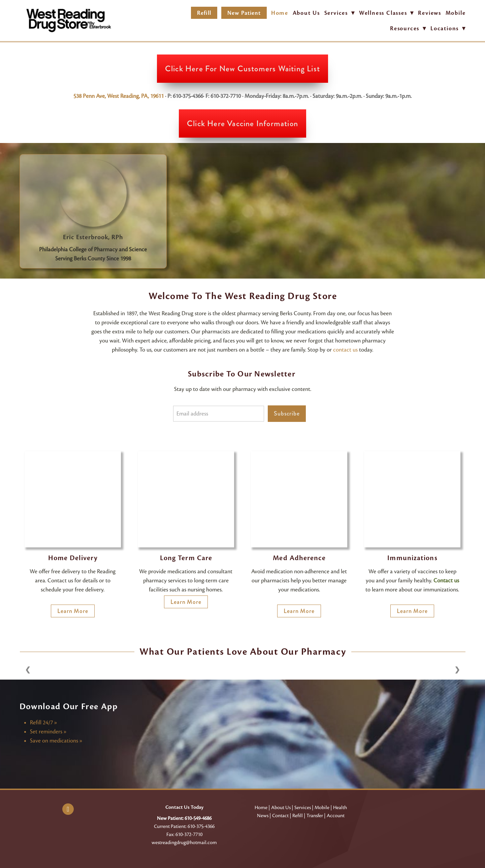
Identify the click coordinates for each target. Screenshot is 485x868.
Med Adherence (299, 558)
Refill (204, 13)
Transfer (315, 816)
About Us (306, 13)
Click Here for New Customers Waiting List (243, 69)
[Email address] (219, 414)
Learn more (412, 611)
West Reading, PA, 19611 (135, 96)
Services (303, 807)
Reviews (430, 13)
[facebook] (68, 809)
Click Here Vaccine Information (243, 123)
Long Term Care (186, 558)
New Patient (244, 13)
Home (280, 13)
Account (336, 816)
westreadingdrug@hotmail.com (184, 842)
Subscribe (287, 413)
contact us (345, 350)
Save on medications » (56, 741)
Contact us (446, 581)
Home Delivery (73, 558)
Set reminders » (48, 732)
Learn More (73, 611)
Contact (280, 816)
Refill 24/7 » (43, 722)
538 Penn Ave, (90, 96)
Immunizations (412, 558)
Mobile (456, 13)
